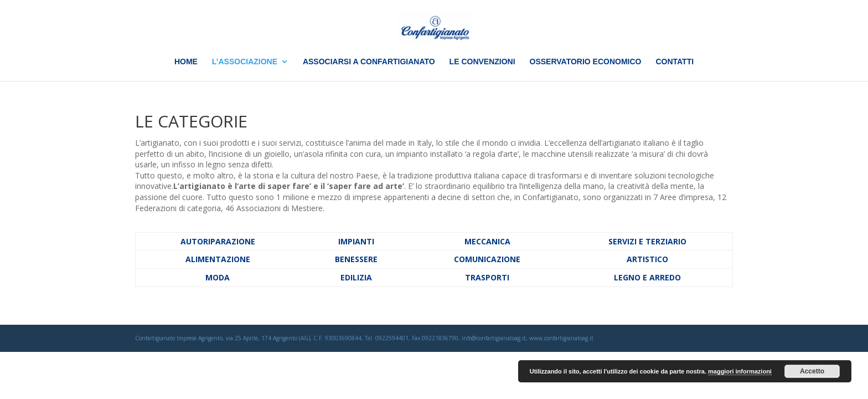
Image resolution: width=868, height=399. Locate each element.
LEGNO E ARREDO (647, 277)
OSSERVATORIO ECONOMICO (586, 62)
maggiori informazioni (740, 371)
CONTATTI (675, 62)
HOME (186, 62)
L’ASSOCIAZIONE (245, 62)
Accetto (812, 371)
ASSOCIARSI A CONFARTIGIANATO (369, 62)
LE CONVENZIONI (482, 62)
